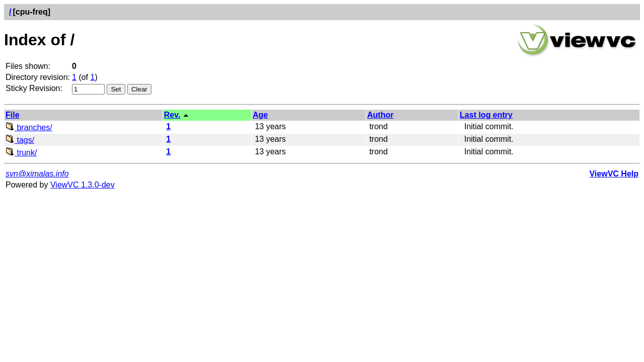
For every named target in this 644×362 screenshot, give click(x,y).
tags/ (20, 140)
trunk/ (21, 153)
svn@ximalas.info (37, 174)
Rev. (172, 115)
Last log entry (486, 115)
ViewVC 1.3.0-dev (83, 185)
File (13, 115)
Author (380, 115)
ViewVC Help (614, 174)
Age (260, 115)
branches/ (29, 127)
